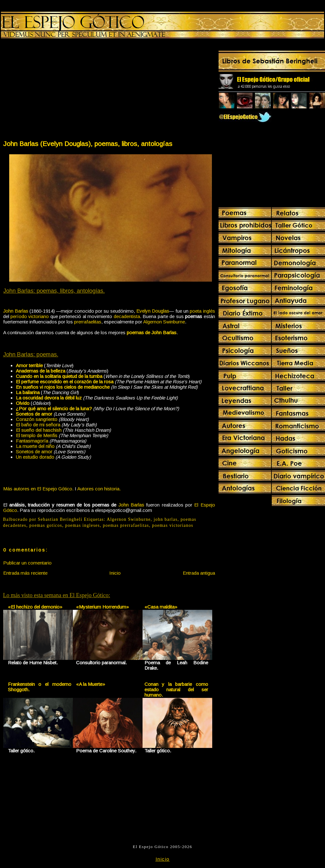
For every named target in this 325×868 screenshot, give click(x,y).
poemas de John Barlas (152, 332)
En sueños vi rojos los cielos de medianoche (63, 387)
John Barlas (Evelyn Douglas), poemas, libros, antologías (88, 144)
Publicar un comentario (27, 563)
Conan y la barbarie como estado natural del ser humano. (176, 689)
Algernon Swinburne (164, 322)
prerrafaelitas (88, 322)
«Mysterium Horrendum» (102, 607)
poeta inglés (202, 311)
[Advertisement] (56, 91)
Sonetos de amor (34, 414)
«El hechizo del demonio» (35, 607)
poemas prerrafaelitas (126, 525)
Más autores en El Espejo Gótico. (38, 489)
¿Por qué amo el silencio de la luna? (54, 408)
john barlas (166, 519)
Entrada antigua (199, 573)
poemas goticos (46, 525)
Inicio (115, 573)
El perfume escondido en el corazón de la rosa (65, 382)
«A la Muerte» (91, 684)
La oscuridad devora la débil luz (49, 398)
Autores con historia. (99, 489)
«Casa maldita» (161, 607)
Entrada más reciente (25, 573)
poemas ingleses (83, 525)
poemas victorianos (173, 525)
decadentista (127, 316)
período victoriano (30, 316)
